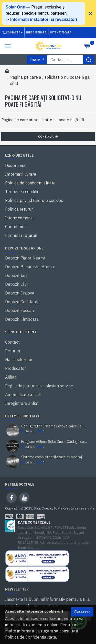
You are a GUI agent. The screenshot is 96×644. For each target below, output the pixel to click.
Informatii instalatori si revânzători (44, 19)
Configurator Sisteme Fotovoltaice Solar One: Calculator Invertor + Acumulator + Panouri (54, 426)
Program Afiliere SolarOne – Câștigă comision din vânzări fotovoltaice (54, 442)
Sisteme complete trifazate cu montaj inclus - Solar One (54, 457)
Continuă (46, 136)
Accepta (84, 612)
